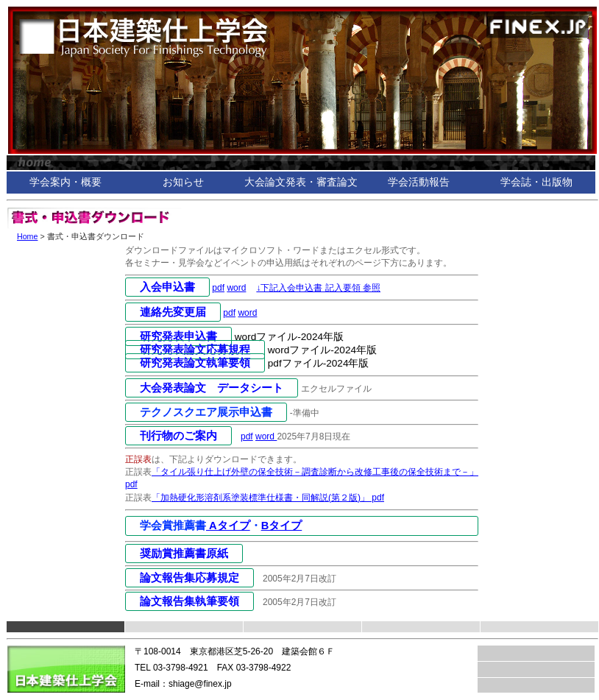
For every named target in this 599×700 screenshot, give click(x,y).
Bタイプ (282, 526)
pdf (218, 288)
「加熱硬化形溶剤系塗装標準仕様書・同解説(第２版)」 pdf (268, 498)
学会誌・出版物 (536, 182)
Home (27, 236)
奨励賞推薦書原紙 (184, 554)
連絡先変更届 (173, 312)
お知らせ (183, 182)
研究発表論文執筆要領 (195, 363)
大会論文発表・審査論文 (301, 182)
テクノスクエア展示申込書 (206, 412)
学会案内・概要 (65, 182)
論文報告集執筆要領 (189, 601)
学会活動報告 (419, 182)
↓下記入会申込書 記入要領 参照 (318, 288)
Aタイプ (228, 526)
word (236, 288)
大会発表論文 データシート (212, 388)
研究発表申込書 (178, 336)
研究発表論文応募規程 (195, 350)
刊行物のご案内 (178, 436)
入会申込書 (167, 287)
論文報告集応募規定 (189, 578)
